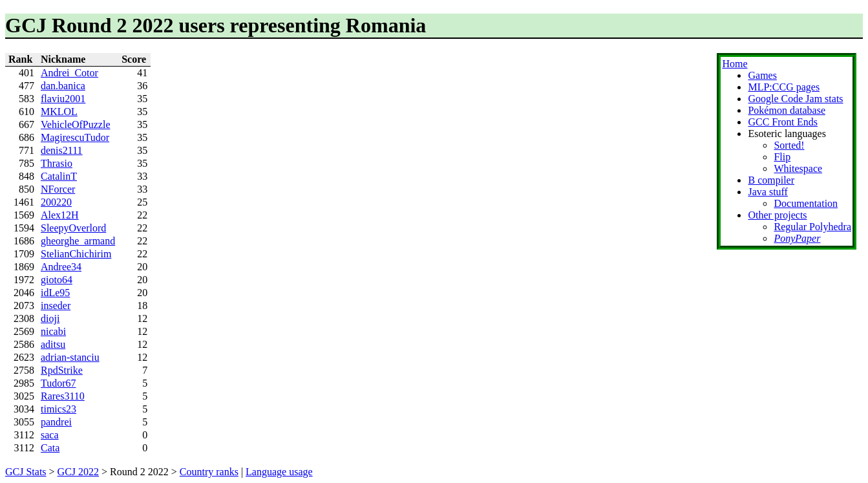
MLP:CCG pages (784, 87)
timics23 (58, 409)
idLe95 (55, 293)
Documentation (806, 203)
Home (735, 64)
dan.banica (63, 86)
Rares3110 (63, 396)
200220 (56, 202)
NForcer (58, 189)
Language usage (279, 472)
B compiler (771, 180)
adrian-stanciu (70, 357)
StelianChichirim (76, 254)
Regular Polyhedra (812, 227)
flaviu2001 (63, 99)
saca (50, 435)
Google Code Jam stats (795, 99)
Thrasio (57, 163)
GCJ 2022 (78, 472)
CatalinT (59, 176)
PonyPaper (797, 238)
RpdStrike (62, 370)
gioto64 (57, 280)
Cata (50, 448)
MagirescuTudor (75, 137)
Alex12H (60, 215)
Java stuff (767, 192)
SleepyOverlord (73, 228)
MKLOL (59, 112)
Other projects (777, 215)
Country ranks (209, 472)
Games (762, 75)
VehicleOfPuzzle (76, 124)
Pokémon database (787, 110)
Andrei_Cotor (69, 73)
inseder (56, 306)
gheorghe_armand (78, 241)
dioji (50, 318)
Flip (782, 157)
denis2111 (62, 150)
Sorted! (789, 145)
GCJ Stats (26, 472)
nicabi (53, 331)
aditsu (53, 344)
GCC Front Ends (783, 122)
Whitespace (798, 168)
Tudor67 (58, 383)
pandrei (56, 422)
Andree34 (61, 267)
